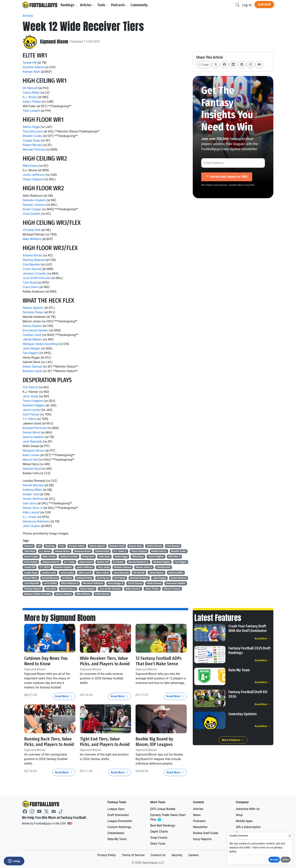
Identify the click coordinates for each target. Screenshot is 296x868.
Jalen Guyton (31, 526)
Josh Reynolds (32, 442)
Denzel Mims (31, 432)
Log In (247, 5)
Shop (239, 815)
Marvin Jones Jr (144, 567)
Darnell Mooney (33, 485)
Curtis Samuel (32, 269)
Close (286, 860)
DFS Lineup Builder (163, 809)
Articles (87, 5)
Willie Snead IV (133, 589)
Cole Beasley (31, 264)
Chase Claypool (33, 179)
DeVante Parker (33, 312)
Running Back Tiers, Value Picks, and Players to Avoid (50, 742)
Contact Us (158, 855)
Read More (64, 696)
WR (39, 546)
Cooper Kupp (31, 140)
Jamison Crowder (34, 273)
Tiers (62, 546)
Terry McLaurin (33, 131)
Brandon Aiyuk (32, 371)
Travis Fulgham (33, 401)
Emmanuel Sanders (36, 330)
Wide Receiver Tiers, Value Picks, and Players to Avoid (105, 661)
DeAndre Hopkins (34, 200)
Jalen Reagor (31, 348)
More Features (233, 740)
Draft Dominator (118, 815)
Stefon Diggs (31, 127)
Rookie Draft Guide (206, 833)
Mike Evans (30, 166)
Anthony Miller (32, 490)
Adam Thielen (32, 102)
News (197, 815)
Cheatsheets (116, 833)
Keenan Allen (31, 72)
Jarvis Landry (32, 410)
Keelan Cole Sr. (159, 551)
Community (141, 5)
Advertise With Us (248, 809)
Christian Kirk (32, 230)
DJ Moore (67, 578)
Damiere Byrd (32, 469)
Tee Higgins (31, 353)
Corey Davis (31, 287)
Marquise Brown (34, 451)
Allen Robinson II (70, 583)
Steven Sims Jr (33, 508)
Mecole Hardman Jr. (139, 562)
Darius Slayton (32, 326)
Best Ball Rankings (163, 826)
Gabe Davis (104, 557)
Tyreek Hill (30, 63)
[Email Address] (233, 163)
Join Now (264, 4)
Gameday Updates (243, 714)
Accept (274, 860)
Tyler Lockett (31, 111)
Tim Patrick (30, 387)
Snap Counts (159, 838)
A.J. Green (30, 517)
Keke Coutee (31, 455)
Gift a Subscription (248, 827)
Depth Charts (159, 832)
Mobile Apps (244, 821)
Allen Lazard (31, 512)
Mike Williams (32, 239)
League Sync (116, 809)
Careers (193, 855)
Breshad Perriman (35, 428)
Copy (203, 65)
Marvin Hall (30, 460)
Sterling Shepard (34, 260)
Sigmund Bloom (54, 42)
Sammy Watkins (34, 437)
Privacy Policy (107, 855)
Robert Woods (32, 145)
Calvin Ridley (31, 93)
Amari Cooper (32, 209)
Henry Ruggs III (116, 583)
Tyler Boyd (30, 283)
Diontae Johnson (34, 205)
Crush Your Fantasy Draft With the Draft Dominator (248, 628)
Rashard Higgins (34, 405)
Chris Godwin (32, 214)
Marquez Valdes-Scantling (40, 344)
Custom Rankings (119, 827)
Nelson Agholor (33, 308)
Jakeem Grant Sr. (51, 562)
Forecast (29, 546)
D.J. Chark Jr (120, 551)
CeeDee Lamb (32, 335)
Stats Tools (158, 844)
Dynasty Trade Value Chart (168, 817)
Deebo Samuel (32, 367)
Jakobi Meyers (32, 339)
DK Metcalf (30, 88)
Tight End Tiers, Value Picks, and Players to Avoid (105, 742)
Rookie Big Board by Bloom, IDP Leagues (155, 742)
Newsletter (200, 827)
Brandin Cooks (32, 136)
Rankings (69, 5)
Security (177, 855)
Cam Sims (30, 503)
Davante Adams (33, 67)
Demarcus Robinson (36, 521)
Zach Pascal (31, 414)
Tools (103, 5)
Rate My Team (239, 670)
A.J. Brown (30, 97)
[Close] (290, 836)
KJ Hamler (119, 562)
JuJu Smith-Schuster (37, 278)
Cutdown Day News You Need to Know (46, 661)
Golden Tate (31, 494)
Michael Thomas (34, 150)
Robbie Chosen (154, 546)
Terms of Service (133, 855)
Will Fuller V (174, 557)
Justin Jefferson (34, 175)
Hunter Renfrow (33, 499)
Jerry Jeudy (30, 396)
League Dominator (120, 821)
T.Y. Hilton (29, 419)
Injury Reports (202, 839)
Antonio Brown (33, 255)
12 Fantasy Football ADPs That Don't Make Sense (159, 661)
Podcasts (119, 5)
